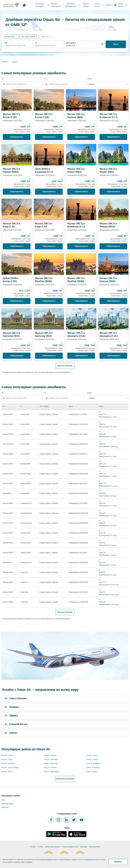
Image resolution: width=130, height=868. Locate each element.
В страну (33, 847)
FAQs (3, 800)
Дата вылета (71, 43)
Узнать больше (99, 5)
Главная (4, 62)
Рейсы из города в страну (70, 847)
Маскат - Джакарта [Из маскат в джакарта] (93, 764)
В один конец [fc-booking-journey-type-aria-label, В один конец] (10, 37)
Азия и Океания (15, 699)
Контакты (5, 807)
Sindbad (108, 5)
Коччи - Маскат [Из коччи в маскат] (92, 772)
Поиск (116, 44)
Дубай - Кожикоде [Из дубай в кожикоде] (93, 768)
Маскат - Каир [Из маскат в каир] (7, 759)
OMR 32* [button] (19, 25)
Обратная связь (7, 804)
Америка (11, 707)
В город (40, 847)
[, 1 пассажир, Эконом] (28, 37)
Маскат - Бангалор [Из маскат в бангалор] (51, 764)
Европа (10, 733)
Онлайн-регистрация (56, 5)
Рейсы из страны (95, 847)
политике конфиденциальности (88, 860)
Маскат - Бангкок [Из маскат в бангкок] (50, 755)
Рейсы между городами (53, 847)
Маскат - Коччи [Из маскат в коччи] (7, 755)
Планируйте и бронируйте (42, 5)
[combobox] (19, 46)
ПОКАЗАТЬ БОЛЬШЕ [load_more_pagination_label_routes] (65, 779)
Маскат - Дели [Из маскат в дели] (7, 772)
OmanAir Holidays (86, 5)
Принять (118, 862)
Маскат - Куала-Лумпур (10, 768)
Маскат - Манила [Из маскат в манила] (50, 768)
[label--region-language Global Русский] (121, 5)
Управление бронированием (73, 5)
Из (6, 43)
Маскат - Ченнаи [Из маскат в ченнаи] (92, 759)
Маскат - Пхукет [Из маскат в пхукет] (92, 755)
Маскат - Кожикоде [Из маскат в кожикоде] (51, 759)
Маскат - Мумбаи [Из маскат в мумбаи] (8, 764)
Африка (11, 716)
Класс (90, 79)
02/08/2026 (71, 46)
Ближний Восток (16, 724)
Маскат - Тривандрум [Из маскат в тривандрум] (52, 772)
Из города (84, 847)
